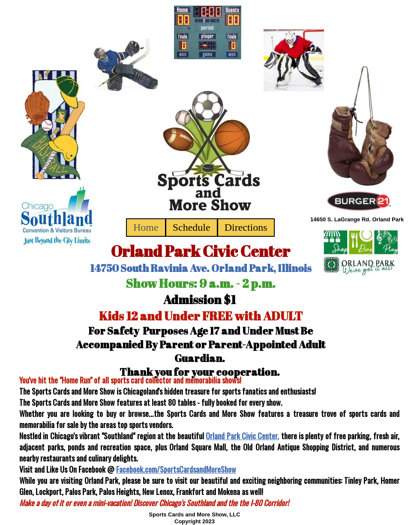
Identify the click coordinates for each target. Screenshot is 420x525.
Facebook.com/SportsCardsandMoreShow (176, 469)
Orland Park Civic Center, (242, 436)
